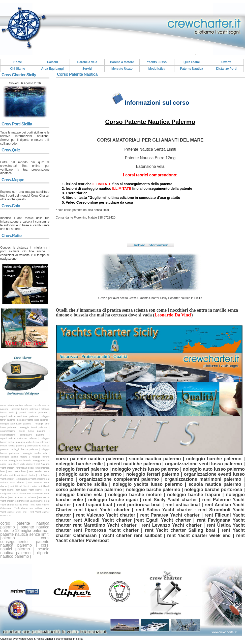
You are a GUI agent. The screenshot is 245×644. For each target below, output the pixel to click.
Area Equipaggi (52, 69)
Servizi (87, 69)
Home (18, 62)
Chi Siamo (18, 69)
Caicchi (52, 62)
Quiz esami (192, 62)
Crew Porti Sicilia (17, 124)
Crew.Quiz (11, 150)
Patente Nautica (191, 69)
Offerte (226, 62)
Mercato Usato (122, 69)
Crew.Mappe (13, 180)
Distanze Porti (226, 69)
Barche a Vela (87, 62)
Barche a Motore (122, 62)
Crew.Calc (11, 206)
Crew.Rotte (11, 236)
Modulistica (157, 69)
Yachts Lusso (157, 62)
